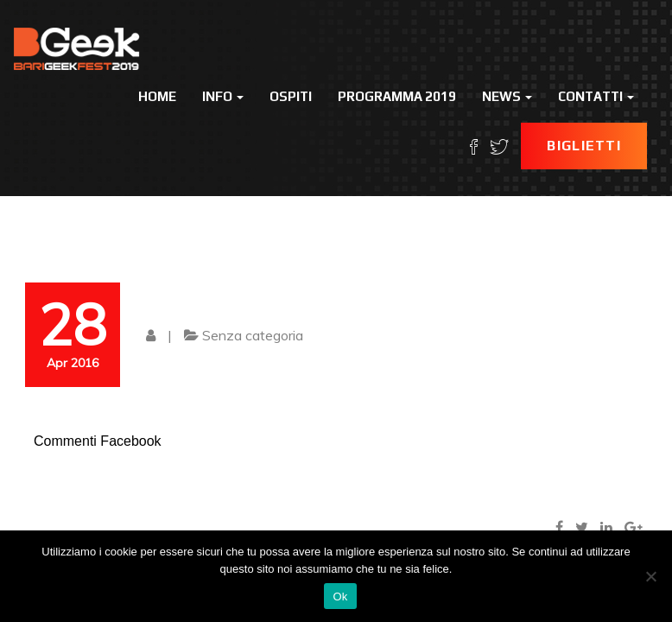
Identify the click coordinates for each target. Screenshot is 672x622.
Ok (340, 597)
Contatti (596, 96)
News (507, 96)
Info (223, 96)
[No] (650, 576)
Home (157, 96)
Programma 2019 (397, 96)
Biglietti (584, 146)
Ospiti (291, 96)
